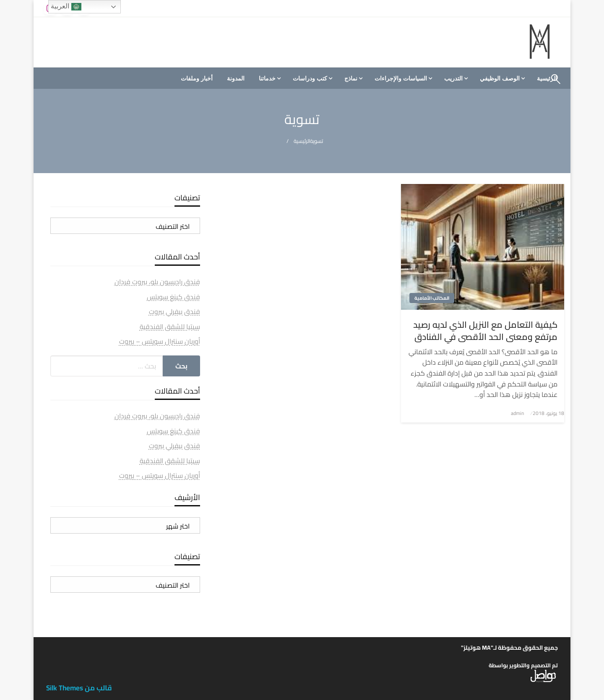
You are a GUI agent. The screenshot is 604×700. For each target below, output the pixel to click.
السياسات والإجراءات (401, 78)
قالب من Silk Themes (79, 688)
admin (517, 413)
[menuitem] (501, 78)
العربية (66, 7)
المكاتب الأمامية (432, 298)
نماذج (351, 78)
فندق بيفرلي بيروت (174, 311)
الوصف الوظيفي (500, 78)
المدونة (236, 78)
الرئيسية (302, 141)
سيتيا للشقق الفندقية (170, 327)
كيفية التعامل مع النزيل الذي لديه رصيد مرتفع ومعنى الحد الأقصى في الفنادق (485, 331)
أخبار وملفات (197, 78)
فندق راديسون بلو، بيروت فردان (157, 282)
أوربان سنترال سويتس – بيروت (160, 341)
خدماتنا (267, 78)
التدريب (453, 78)
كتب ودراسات (310, 78)
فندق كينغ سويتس (173, 297)
